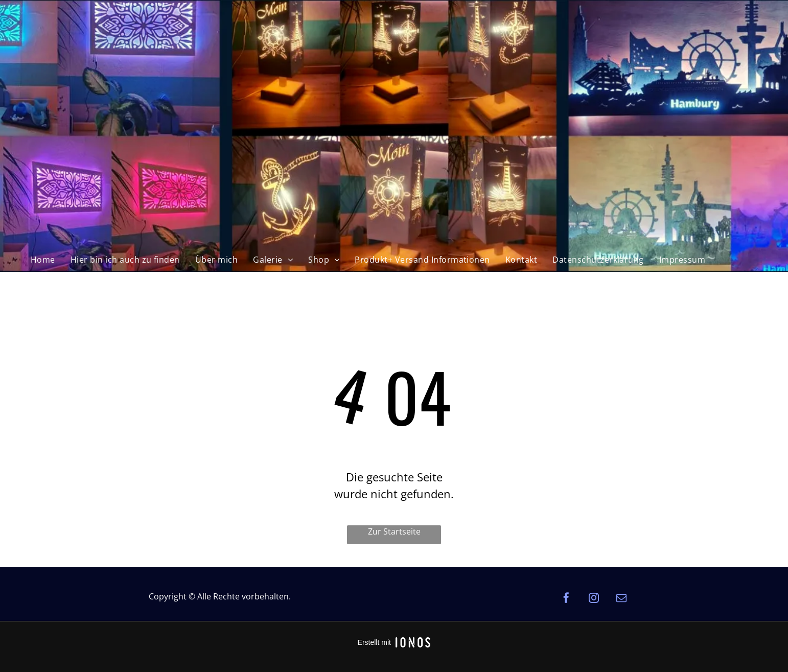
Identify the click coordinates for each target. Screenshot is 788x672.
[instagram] (594, 599)
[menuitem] (43, 260)
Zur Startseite (394, 531)
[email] (621, 599)
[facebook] (566, 599)
